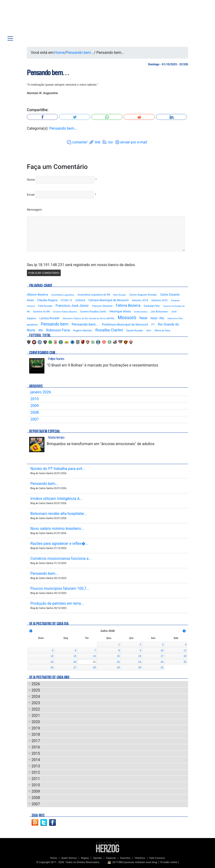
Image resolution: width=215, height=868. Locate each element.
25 (185, 662)
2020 (36, 722)
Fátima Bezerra (128, 306)
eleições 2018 (140, 300)
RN (41, 330)
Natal (143, 318)
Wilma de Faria (162, 331)
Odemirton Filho (175, 318)
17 (162, 656)
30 (140, 667)
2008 (35, 412)
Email (31, 195)
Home (59, 53)
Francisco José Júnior (72, 306)
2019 (36, 728)
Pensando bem (55, 324)
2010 (35, 399)
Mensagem (34, 210)
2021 (36, 716)
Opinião (98, 858)
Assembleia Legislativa (63, 295)
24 (162, 662)
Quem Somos (69, 858)
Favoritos (125, 858)
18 (185, 656)
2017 (36, 741)
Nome (31, 180)
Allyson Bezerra (37, 295)
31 (162, 667)
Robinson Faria (58, 330)
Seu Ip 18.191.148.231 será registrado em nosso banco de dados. (81, 265)
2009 (35, 406)
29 (118, 667)
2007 (35, 419)
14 (94, 656)
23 (140, 662)
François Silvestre (102, 306)
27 (75, 667)
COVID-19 (66, 300)
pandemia (32, 325)
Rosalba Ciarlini (109, 330)
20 (75, 662)
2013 (36, 766)
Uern (149, 331)
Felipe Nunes (56, 359)
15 (118, 656)
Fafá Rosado (45, 306)
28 (94, 667)
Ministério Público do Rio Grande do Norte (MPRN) (88, 318)
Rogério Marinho (83, 331)
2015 (36, 753)
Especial (111, 858)
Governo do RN (41, 312)
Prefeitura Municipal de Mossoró (125, 324)
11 (185, 650)
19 (52, 662)
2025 (36, 690)
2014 (36, 760)
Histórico (140, 858)
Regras (85, 858)
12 (52, 656)
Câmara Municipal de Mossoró (109, 300)
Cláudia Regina (47, 300)
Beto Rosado (120, 295)
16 (140, 656)
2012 (36, 772)
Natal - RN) (157, 318)
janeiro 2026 (41, 392)
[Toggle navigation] (10, 38)
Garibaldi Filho (152, 306)
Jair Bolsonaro (159, 311)
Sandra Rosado (134, 331)
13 (75, 656)
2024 (36, 697)
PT (153, 325)
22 (118, 662)
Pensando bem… (48, 73)
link (97, 142)
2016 (36, 747)
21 (94, 662)
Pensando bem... (80, 53)
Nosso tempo (56, 437)
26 (52, 667)
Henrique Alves (120, 311)
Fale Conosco (157, 858)
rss (110, 142)
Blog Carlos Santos (33, 19)
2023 (36, 703)
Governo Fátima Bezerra (65, 312)
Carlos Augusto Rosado (143, 295)
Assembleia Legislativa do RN (94, 295)
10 (162, 650)
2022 (36, 709)
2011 (36, 779)
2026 (36, 684)
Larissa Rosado (49, 318)
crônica (80, 300)
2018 (36, 734)
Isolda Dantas (141, 312)
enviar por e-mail (134, 142)
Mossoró (127, 318)
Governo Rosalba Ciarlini (93, 312)
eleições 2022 (159, 300)
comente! (80, 142)
